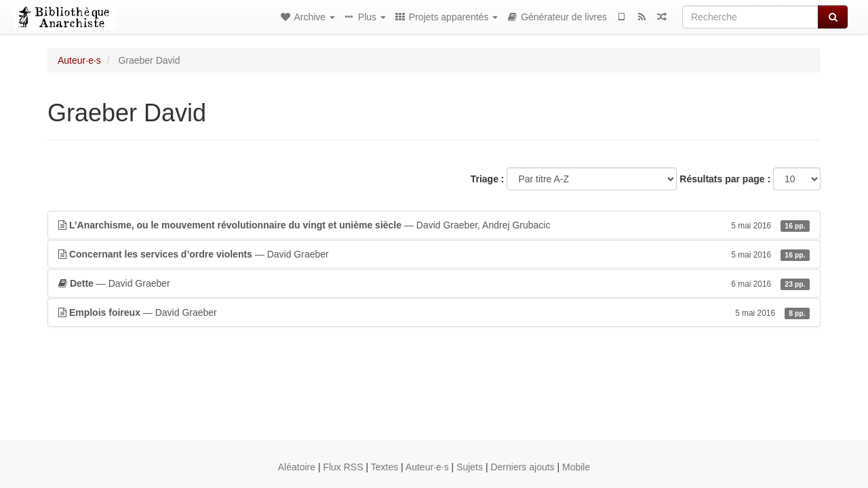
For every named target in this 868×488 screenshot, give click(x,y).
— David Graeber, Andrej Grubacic (434, 225)
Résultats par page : (725, 179)
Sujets (470, 467)
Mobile (576, 467)
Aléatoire (297, 467)
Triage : (488, 179)
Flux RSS (343, 467)
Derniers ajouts (522, 467)
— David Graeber (434, 254)
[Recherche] (750, 17)
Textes (384, 467)
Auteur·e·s (79, 60)
